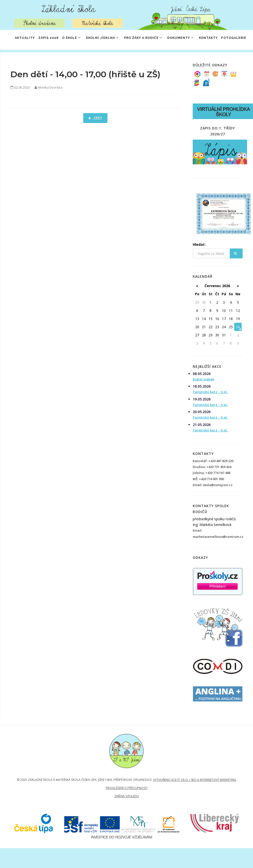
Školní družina (40, 23)
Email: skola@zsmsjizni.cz (213, 505)
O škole (77, 40)
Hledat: (199, 264)
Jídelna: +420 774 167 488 (211, 493)
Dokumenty (194, 40)
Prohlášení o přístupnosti (127, 808)
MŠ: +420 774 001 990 (208, 499)
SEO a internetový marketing (214, 800)
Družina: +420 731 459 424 (212, 487)
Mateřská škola (97, 23)
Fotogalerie (27, 60)
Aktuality (24, 40)
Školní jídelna (110, 40)
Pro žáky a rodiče (154, 40)
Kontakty (225, 40)
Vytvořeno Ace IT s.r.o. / (172, 800)
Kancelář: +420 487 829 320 (213, 481)
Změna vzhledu (127, 816)
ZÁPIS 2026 (51, 40)
